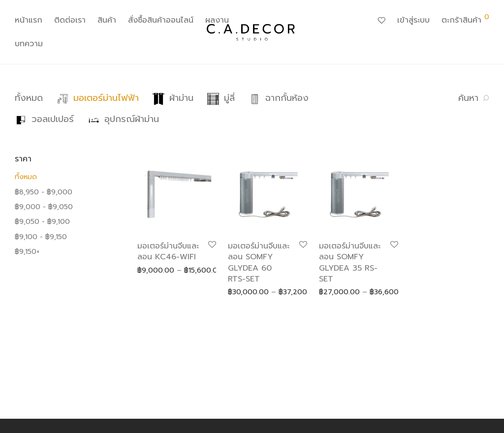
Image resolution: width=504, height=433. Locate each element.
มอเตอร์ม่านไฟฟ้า (98, 98)
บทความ (29, 44)
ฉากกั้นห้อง (279, 98)
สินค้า (107, 20)
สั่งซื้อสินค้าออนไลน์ (161, 20)
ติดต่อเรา (70, 20)
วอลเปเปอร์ (44, 119)
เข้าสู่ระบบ (413, 20)
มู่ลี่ (221, 98)
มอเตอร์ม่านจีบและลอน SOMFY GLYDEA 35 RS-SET (350, 263)
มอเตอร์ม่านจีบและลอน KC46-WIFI (168, 251)
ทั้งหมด (29, 98)
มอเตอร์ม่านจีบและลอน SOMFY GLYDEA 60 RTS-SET (259, 263)
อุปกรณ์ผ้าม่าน (123, 119)
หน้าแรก (29, 20)
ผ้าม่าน (173, 98)
